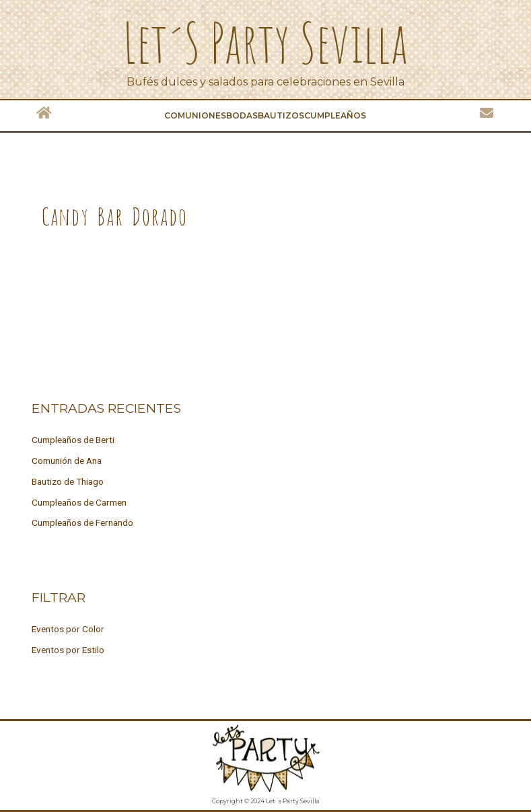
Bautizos (281, 115)
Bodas (242, 115)
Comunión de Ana (67, 461)
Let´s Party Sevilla (265, 42)
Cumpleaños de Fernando (82, 522)
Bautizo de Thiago (68, 481)
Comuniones (195, 115)
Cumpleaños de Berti (73, 440)
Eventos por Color (68, 629)
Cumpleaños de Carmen (79, 502)
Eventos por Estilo (68, 650)
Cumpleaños (335, 115)
